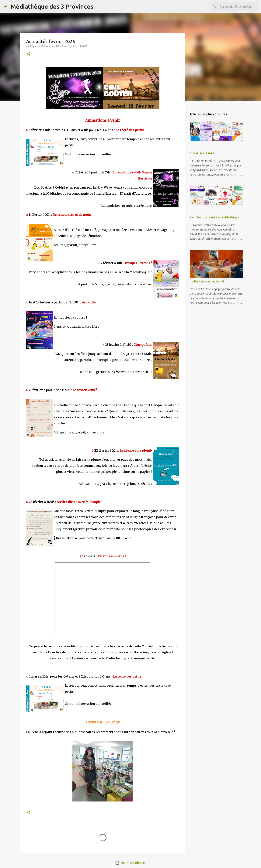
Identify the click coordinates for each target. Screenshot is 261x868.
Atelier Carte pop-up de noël (207, 282)
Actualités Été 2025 (202, 153)
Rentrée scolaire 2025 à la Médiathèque (214, 217)
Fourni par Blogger (130, 863)
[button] (28, 54)
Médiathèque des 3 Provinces (52, 6)
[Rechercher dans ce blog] (238, 7)
